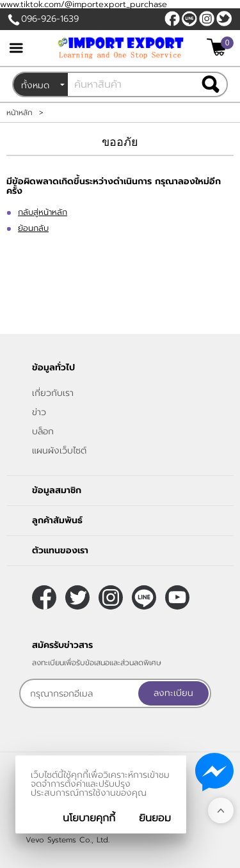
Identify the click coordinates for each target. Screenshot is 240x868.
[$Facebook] (172, 19)
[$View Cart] (219, 47)
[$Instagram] (207, 19)
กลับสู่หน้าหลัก (43, 212)
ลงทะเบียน (173, 693)
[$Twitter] (224, 19)
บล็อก (43, 431)
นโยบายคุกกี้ (89, 818)
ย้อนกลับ (33, 228)
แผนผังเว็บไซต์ (59, 451)
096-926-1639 (50, 19)
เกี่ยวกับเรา (53, 393)
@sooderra (189, 19)
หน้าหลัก (20, 113)
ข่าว (39, 412)
